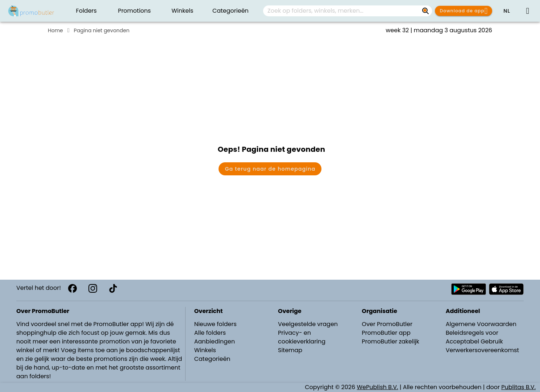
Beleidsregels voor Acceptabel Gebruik (474, 337)
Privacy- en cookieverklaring (302, 337)
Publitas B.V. (518, 387)
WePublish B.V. (378, 387)
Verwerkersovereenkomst (483, 350)
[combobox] (348, 11)
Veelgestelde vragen (308, 324)
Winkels (205, 350)
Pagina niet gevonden (102, 30)
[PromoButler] (31, 11)
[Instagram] (93, 288)
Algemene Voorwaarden (481, 324)
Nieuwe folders (215, 324)
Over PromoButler (387, 324)
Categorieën (212, 359)
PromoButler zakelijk (391, 341)
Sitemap (290, 350)
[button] (507, 11)
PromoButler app (386, 333)
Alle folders (210, 333)
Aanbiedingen (215, 341)
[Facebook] (72, 288)
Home (55, 30)
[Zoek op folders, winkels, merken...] (425, 11)
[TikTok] (113, 288)
